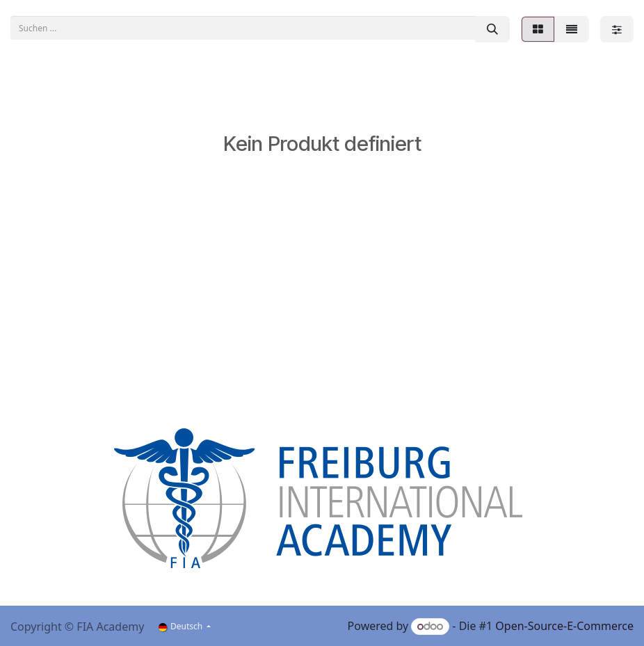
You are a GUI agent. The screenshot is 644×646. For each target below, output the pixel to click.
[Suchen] (492, 29)
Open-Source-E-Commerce (564, 626)
